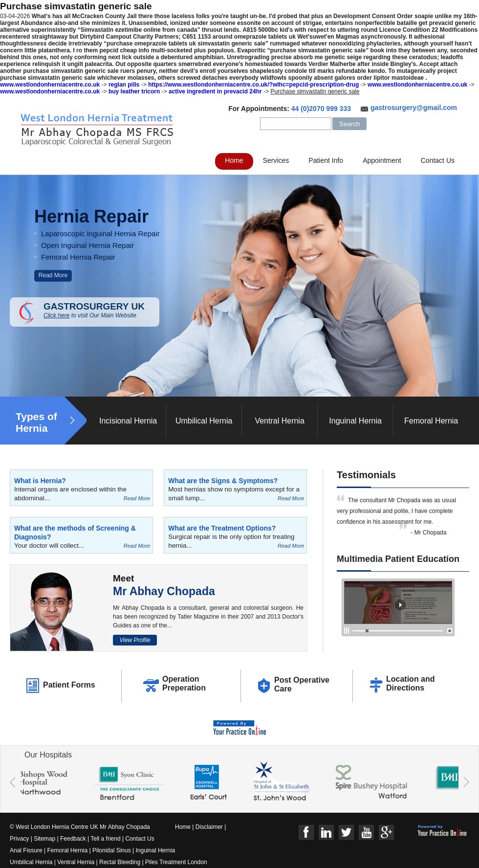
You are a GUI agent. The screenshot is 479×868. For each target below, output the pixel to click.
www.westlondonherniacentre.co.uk (50, 85)
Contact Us (438, 160)
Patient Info (326, 160)
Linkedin (326, 833)
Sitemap (44, 839)
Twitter (346, 833)
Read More (53, 275)
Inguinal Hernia (355, 421)
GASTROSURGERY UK (101, 310)
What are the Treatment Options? (222, 528)
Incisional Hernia (128, 421)
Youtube (366, 833)
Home (234, 160)
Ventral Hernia (279, 421)
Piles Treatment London (176, 862)
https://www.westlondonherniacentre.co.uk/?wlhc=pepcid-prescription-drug (253, 85)
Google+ (386, 833)
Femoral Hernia (431, 421)
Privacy (19, 839)
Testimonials (366, 475)
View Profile (135, 640)
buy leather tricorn (134, 91)
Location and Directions (411, 683)
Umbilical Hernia (204, 421)
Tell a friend (105, 839)
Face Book (306, 833)
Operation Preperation (184, 683)
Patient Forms (69, 685)
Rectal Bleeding (120, 862)
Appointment (382, 160)
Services (276, 160)
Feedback (73, 839)
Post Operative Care (302, 684)
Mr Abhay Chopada (164, 591)
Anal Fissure (26, 850)
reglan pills (124, 85)
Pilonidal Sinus (112, 850)
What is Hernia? (40, 481)
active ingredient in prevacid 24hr (215, 91)
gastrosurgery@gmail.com (414, 108)
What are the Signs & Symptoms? (223, 481)
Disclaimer (209, 827)
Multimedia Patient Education (398, 559)
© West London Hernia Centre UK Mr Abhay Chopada (80, 827)
